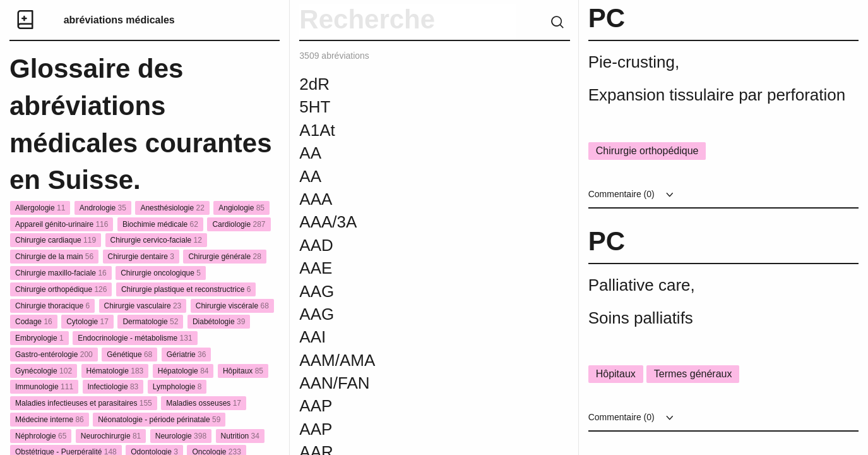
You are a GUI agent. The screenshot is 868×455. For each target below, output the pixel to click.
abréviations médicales (119, 20)
